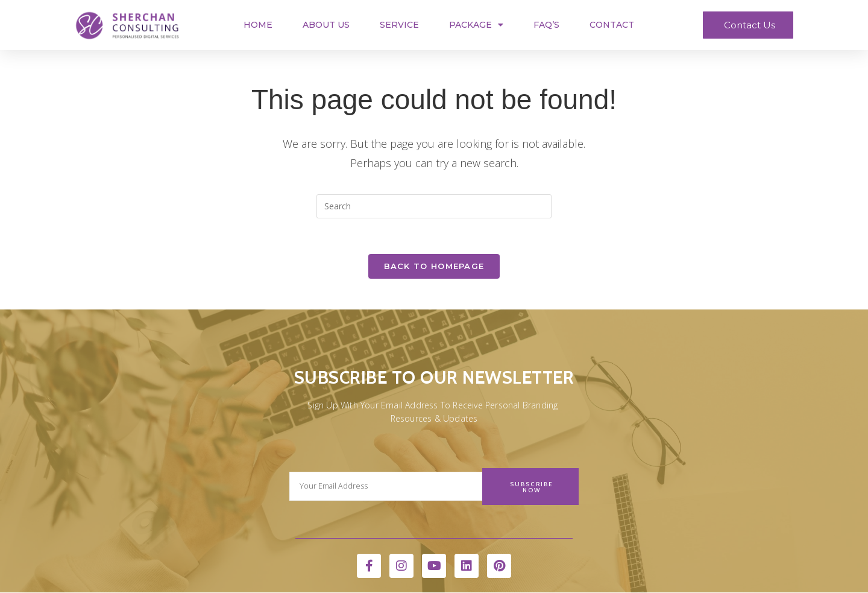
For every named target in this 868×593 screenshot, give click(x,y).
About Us (326, 25)
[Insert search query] (434, 206)
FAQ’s (546, 25)
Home (258, 25)
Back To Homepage (434, 267)
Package (476, 25)
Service (399, 25)
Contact (612, 25)
